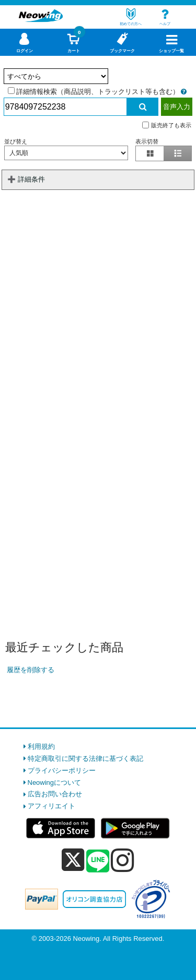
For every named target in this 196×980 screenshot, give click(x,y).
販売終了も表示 (167, 125)
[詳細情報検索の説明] (184, 92)
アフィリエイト (51, 806)
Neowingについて (55, 782)
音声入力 (177, 107)
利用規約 (41, 746)
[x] (73, 860)
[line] (98, 862)
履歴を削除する (31, 670)
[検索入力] (65, 107)
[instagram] (123, 860)
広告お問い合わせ (55, 794)
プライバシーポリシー (62, 770)
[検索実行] (143, 107)
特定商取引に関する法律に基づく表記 (85, 758)
